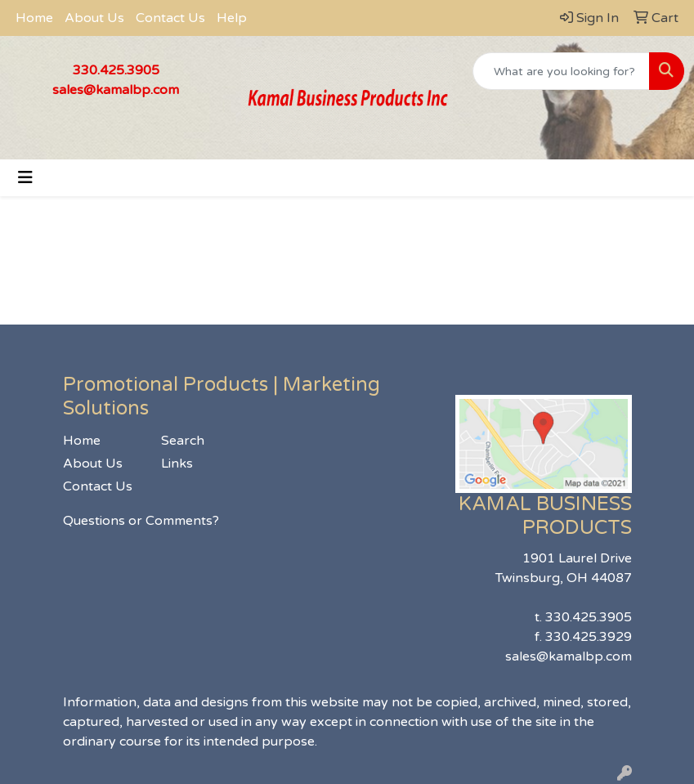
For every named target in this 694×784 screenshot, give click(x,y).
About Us (94, 18)
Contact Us (170, 18)
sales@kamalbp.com (116, 90)
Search (183, 441)
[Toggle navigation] (25, 178)
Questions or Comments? (141, 521)
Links (177, 464)
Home (34, 18)
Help (232, 18)
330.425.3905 (116, 70)
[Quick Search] (561, 71)
